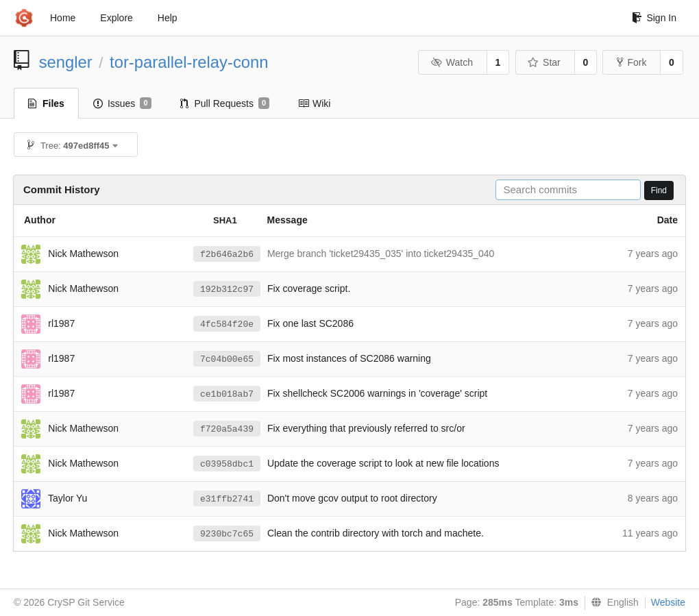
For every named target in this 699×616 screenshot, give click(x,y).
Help (168, 18)
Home (63, 18)
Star (544, 62)
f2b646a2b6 (227, 255)
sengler (66, 62)
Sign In (654, 18)
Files (46, 103)
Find (659, 190)
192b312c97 (227, 289)
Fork (631, 62)
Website (668, 602)
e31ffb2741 (227, 499)
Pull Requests (225, 103)
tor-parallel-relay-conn (189, 62)
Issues (122, 103)
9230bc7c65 (227, 534)
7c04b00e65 (227, 359)
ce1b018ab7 (227, 394)
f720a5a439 (227, 429)
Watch (452, 62)
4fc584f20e (227, 324)
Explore (116, 18)
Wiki (314, 103)
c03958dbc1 (227, 464)
